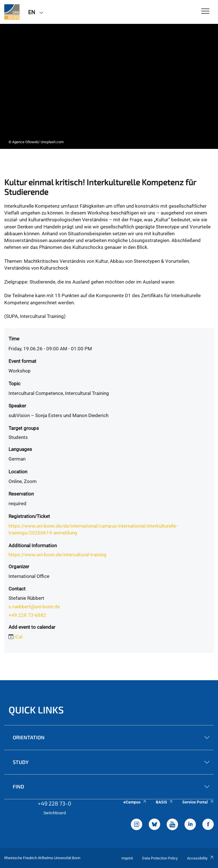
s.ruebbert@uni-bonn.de (34, 607)
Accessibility (200, 858)
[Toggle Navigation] (205, 12)
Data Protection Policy (160, 858)
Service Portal (198, 802)
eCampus (135, 802)
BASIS (164, 802)
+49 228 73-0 (54, 803)
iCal (18, 637)
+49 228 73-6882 (27, 615)
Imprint (127, 858)
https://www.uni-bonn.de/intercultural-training (57, 555)
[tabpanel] (109, 86)
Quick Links (36, 710)
